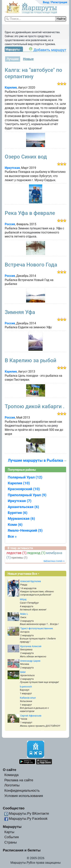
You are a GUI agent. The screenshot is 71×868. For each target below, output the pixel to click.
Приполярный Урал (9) (27, 495)
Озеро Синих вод (26, 157)
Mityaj (23, 599)
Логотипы (12, 785)
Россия (10, 224)
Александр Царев (30, 661)
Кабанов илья (28, 698)
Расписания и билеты (22, 850)
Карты (9, 832)
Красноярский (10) (24, 489)
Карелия (11, 88)
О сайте (10, 770)
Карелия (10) (19, 483)
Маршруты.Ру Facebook (28, 819)
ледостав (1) (16, 553)
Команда (11, 775)
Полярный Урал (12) (25, 477)
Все (35, 574)
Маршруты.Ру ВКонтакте (29, 813)
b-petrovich (26, 687)
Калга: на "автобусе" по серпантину (33, 73)
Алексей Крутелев (31, 581)
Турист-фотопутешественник (37, 628)
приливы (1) (19, 558)
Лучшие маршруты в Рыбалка (35, 460)
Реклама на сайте (19, 780)
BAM (23, 672)
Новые (28, 59)
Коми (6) (15, 525)
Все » (12, 536)
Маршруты (12, 827)
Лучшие (13, 59)
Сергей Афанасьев (31, 716)
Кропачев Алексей (31, 646)
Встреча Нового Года (31, 265)
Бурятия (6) (18, 513)
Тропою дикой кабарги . (35, 406)
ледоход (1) (36, 553)
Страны (11, 842)
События (12, 837)
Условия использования (24, 796)
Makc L (24, 614)
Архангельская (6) (23, 507)
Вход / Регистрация (55, 2)
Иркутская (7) (20, 501)
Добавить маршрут (50, 50)
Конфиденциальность (22, 790)
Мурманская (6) (21, 519)
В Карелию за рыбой (31, 360)
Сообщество (14, 808)
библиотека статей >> (54, 561)
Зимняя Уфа (20, 312)
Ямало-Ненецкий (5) (25, 530)
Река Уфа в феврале (30, 213)
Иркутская (12, 168)
